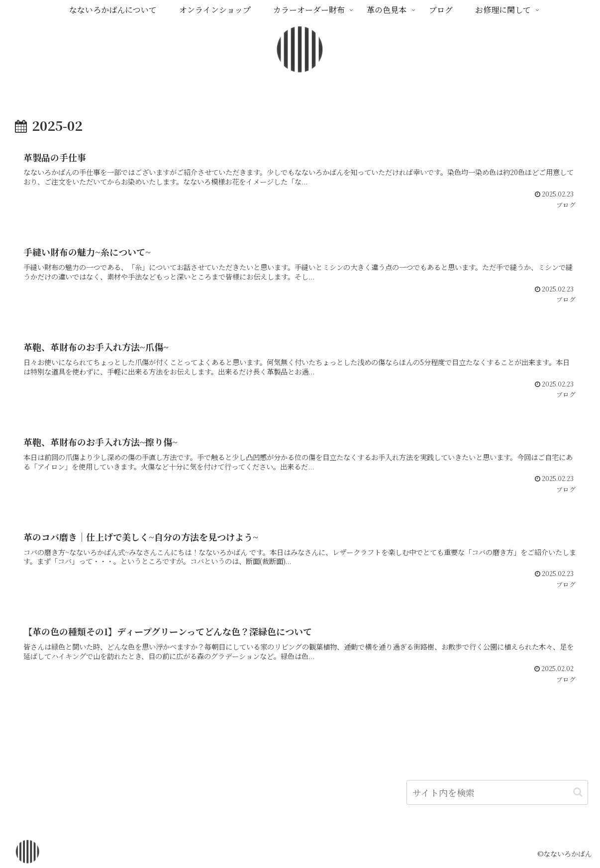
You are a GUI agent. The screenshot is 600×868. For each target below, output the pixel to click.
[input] (497, 792)
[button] (578, 792)
